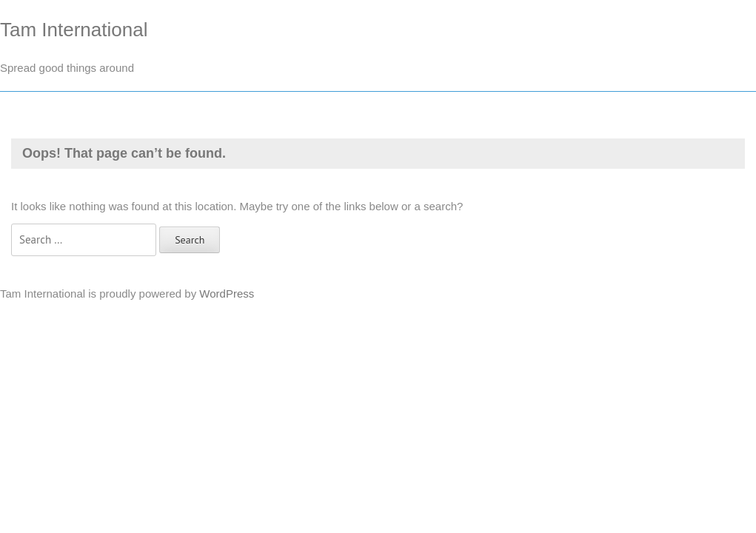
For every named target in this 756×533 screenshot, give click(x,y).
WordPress (227, 294)
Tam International (74, 30)
